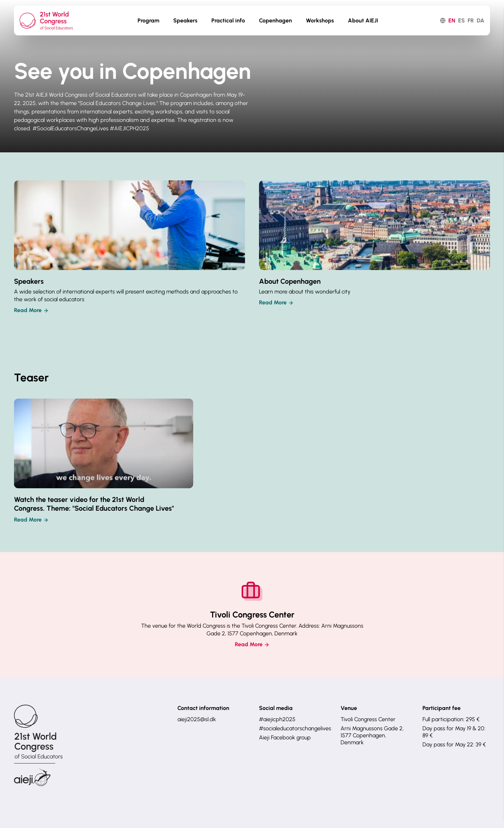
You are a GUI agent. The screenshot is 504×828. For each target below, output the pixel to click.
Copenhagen (275, 20)
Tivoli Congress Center (368, 719)
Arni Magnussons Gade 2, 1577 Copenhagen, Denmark (372, 735)
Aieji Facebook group (285, 737)
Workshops (320, 20)
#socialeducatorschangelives (293, 728)
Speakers (185, 20)
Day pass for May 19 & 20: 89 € (454, 732)
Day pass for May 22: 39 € (454, 744)
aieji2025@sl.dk (197, 719)
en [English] (452, 20)
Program (148, 20)
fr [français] (471, 20)
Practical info (228, 20)
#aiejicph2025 (277, 719)
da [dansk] (481, 20)
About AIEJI (363, 20)
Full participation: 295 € (451, 719)
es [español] (461, 20)
